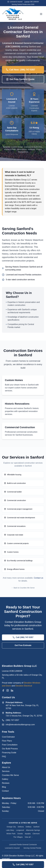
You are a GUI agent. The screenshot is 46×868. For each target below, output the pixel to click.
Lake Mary (10, 830)
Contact (5, 791)
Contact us (39, 578)
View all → (29, 837)
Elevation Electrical (24, 686)
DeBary (29, 827)
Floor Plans (7, 741)
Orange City (11, 827)
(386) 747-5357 (12, 720)
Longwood (20, 830)
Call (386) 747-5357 (23, 637)
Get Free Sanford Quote (20, 79)
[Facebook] (3, 690)
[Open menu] (41, 14)
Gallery (5, 779)
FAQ (4, 757)
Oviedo (20, 834)
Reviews (6, 783)
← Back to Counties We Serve (23, 588)
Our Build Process (10, 749)
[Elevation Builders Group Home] (13, 14)
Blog (4, 787)
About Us (6, 767)
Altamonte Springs (33, 830)
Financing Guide (9, 753)
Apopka (28, 834)
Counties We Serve (10, 775)
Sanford (36, 827)
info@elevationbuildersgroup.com (20, 725)
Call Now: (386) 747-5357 (20, 70)
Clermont (36, 834)
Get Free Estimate (23, 645)
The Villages (18, 837)
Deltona (21, 827)
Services (6, 771)
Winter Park (11, 834)
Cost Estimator (8, 737)
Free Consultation (10, 745)
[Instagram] (8, 690)
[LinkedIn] (12, 690)
